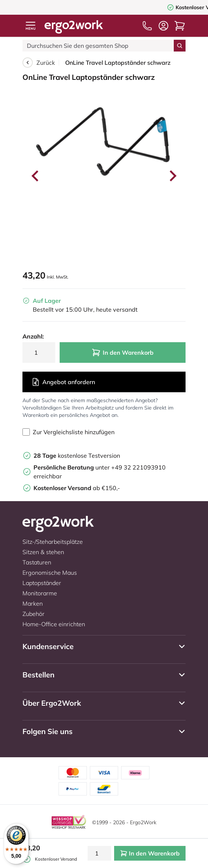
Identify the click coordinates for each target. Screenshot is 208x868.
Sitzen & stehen (43, 552)
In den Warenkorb (123, 352)
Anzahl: (33, 336)
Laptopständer (42, 583)
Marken (33, 603)
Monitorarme (40, 593)
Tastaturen (37, 562)
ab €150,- (77, 488)
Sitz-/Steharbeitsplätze (53, 542)
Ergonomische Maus (50, 573)
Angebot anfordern (63, 382)
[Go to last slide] (36, 176)
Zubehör (34, 614)
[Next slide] (172, 176)
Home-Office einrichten (54, 624)
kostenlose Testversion (77, 456)
